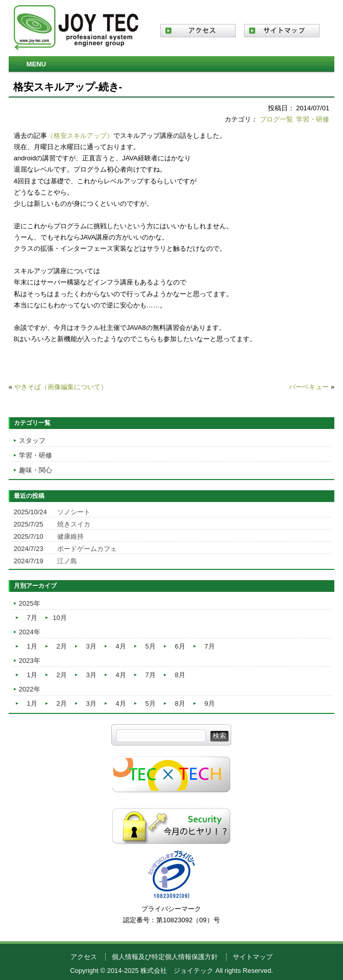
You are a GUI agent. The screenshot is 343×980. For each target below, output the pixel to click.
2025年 (30, 603)
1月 (32, 646)
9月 (210, 703)
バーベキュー (309, 387)
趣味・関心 (35, 470)
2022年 (30, 689)
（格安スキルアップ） (80, 136)
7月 (32, 618)
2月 (62, 646)
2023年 (30, 661)
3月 (91, 646)
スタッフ (32, 440)
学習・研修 (313, 119)
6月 (180, 646)
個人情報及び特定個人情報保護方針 (165, 957)
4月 (121, 646)
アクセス (84, 957)
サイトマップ (253, 957)
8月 (180, 675)
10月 (59, 618)
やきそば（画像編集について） (61, 387)
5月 (151, 646)
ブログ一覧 (276, 119)
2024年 (30, 632)
